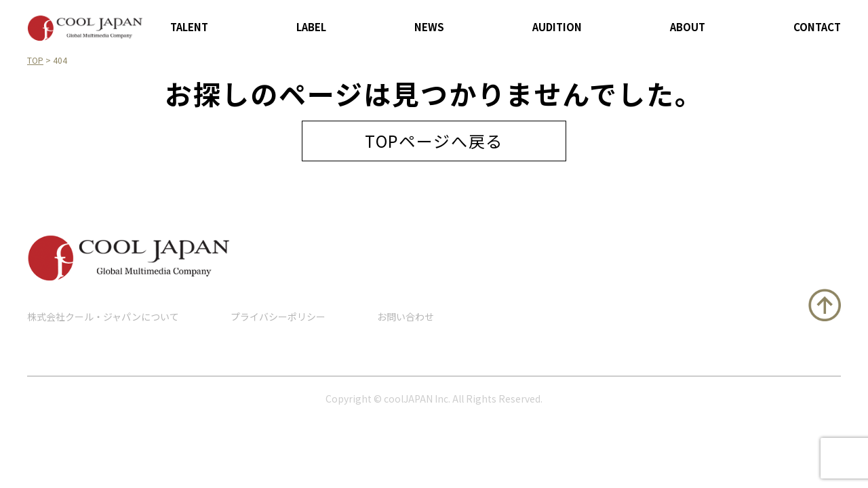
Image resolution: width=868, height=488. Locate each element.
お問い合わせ (406, 317)
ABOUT (688, 27)
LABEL (311, 27)
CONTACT (817, 27)
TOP (35, 60)
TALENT (189, 27)
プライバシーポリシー (278, 317)
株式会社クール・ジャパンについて (103, 317)
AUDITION (557, 27)
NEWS (429, 27)
